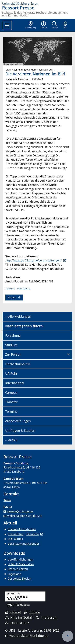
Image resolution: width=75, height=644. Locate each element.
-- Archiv (11, 440)
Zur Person (13, 354)
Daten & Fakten (18, 569)
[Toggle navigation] (7, 25)
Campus (11, 393)
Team (7, 500)
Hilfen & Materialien (21, 564)
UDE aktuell (15, 539)
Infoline (32, 612)
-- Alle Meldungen (18, 316)
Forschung (13, 335)
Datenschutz (17, 623)
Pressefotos (16, 534)
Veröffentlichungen (20, 559)
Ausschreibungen (18, 421)
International (15, 383)
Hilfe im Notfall (19, 617)
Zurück (12, 297)
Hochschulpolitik (18, 364)
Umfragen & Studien (20, 430)
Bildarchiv (33, 534)
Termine (10, 289)
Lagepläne (14, 574)
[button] (44, 25)
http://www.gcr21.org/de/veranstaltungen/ (34, 260)
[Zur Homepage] (37, 3)
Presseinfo (24, 289)
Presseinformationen (22, 529)
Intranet (13, 612)
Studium (11, 345)
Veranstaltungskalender (24, 544)
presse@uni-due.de (20, 511)
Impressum (47, 617)
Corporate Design (19, 579)
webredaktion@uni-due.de (25, 516)
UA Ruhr (11, 373)
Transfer (11, 402)
